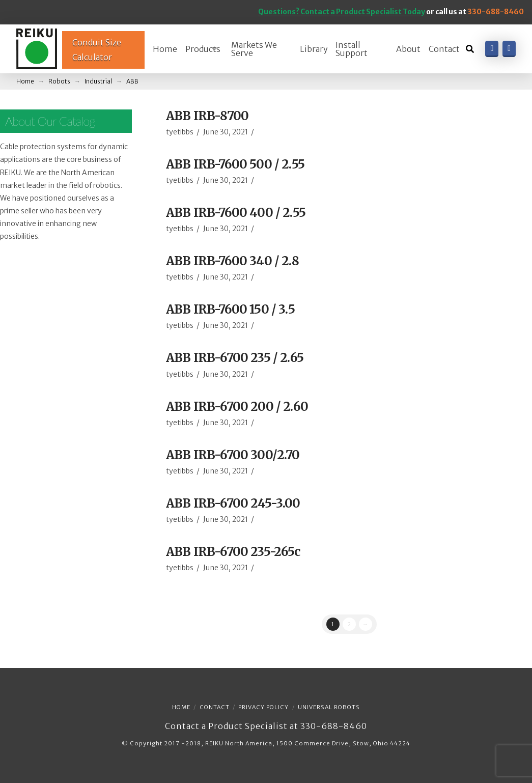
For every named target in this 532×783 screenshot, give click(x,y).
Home (181, 707)
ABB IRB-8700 (207, 116)
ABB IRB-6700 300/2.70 (233, 455)
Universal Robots (329, 707)
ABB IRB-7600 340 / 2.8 (232, 261)
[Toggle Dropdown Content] (470, 49)
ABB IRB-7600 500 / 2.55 (235, 164)
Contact (215, 707)
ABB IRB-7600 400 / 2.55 (236, 213)
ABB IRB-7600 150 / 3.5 (230, 309)
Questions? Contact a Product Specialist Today (342, 12)
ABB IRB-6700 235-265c (233, 552)
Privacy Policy (263, 707)
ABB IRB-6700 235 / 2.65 (235, 358)
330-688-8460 (496, 12)
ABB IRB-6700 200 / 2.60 (237, 407)
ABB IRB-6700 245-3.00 (233, 503)
